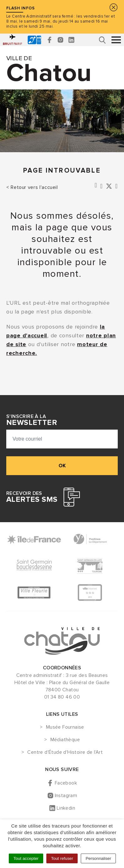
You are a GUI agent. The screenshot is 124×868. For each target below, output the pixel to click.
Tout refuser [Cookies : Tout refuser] (62, 858)
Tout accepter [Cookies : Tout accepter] (26, 858)
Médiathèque (65, 740)
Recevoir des (32, 497)
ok (62, 466)
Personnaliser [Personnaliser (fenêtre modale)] (98, 858)
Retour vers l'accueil (34, 187)
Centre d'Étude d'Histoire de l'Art (65, 753)
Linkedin (66, 808)
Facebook (66, 783)
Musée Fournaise (65, 727)
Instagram (66, 796)
